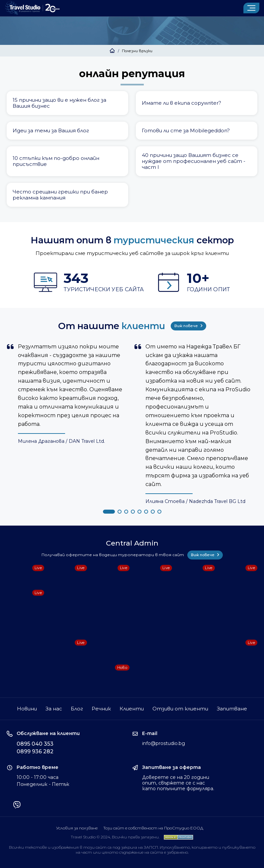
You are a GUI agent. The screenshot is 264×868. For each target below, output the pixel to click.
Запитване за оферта (172, 767)
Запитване (232, 709)
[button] (109, 512)
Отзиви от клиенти (180, 709)
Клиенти (132, 709)
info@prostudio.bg (164, 743)
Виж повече (188, 326)
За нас (54, 709)
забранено (177, 852)
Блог (77, 709)
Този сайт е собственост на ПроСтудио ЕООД (153, 828)
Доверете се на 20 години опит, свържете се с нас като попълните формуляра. (178, 783)
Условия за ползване (77, 828)
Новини (27, 709)
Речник (101, 709)
